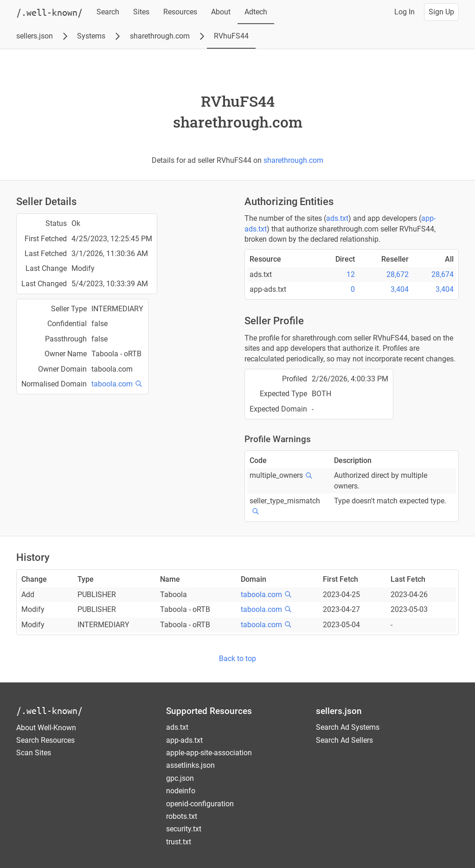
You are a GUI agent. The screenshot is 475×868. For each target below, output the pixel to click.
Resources (180, 12)
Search (108, 12)
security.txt (184, 829)
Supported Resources (209, 711)
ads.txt (337, 218)
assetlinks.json (190, 765)
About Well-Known (46, 728)
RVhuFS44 (231, 36)
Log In (404, 12)
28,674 (443, 274)
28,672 (398, 274)
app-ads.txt (184, 740)
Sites (141, 12)
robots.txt (182, 816)
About (221, 12)
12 (351, 274)
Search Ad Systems (348, 727)
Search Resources (45, 740)
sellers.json (35, 36)
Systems (91, 36)
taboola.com (112, 384)
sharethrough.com (160, 36)
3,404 (400, 289)
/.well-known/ (49, 710)
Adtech (256, 12)
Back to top (237, 659)
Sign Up (441, 12)
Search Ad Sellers (344, 740)
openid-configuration (200, 804)
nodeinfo (181, 791)
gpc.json (180, 778)
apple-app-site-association (209, 753)
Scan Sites (34, 753)
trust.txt (179, 842)
